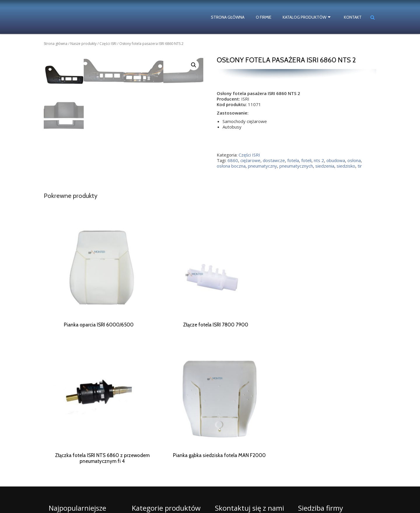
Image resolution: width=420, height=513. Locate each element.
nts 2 (319, 160)
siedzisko (346, 166)
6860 (233, 160)
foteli (306, 160)
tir (360, 166)
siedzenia (325, 166)
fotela (293, 160)
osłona (354, 160)
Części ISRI (108, 44)
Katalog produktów (307, 17)
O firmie (266, 17)
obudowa (336, 160)
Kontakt (353, 17)
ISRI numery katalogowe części (76, 499)
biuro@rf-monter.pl (249, 489)
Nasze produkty (83, 44)
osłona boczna (231, 166)
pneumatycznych (296, 166)
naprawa (57, 489)
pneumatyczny (262, 166)
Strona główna (230, 17)
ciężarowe (250, 160)
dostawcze (274, 160)
